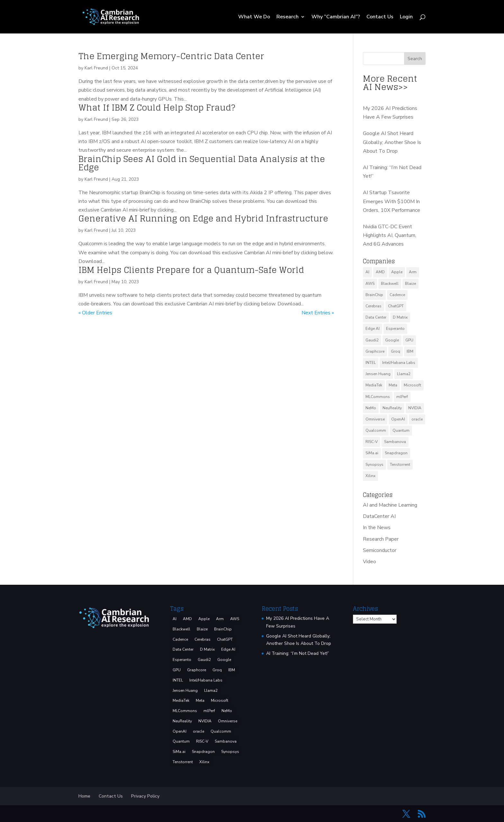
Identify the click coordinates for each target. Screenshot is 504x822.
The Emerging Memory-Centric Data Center (171, 56)
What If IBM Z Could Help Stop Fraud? (157, 108)
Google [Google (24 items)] (392, 340)
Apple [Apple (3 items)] (397, 272)
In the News (377, 528)
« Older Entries (95, 313)
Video (369, 562)
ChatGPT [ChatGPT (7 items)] (396, 306)
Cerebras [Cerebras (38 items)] (373, 306)
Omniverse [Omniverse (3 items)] (375, 419)
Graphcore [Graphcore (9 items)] (375, 351)
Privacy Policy (145, 796)
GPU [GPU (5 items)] (409, 340)
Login (406, 17)
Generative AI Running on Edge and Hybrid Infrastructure (203, 218)
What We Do (254, 17)
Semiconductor (380, 550)
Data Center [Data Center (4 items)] (376, 317)
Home (84, 796)
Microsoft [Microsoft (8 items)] (412, 385)
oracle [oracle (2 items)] (417, 419)
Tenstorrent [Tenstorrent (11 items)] (400, 465)
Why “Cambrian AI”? (336, 17)
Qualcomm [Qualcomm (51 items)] (376, 430)
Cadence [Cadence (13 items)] (397, 295)
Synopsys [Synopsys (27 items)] (374, 465)
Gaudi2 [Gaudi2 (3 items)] (372, 340)
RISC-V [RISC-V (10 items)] (372, 442)
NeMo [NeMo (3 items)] (371, 408)
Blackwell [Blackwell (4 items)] (390, 284)
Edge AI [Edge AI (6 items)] (373, 329)
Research (288, 17)
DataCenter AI (379, 516)
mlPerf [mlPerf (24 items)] (402, 397)
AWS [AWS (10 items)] (370, 284)
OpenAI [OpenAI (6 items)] (398, 419)
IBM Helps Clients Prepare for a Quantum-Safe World (191, 270)
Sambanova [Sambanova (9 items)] (395, 442)
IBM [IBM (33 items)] (410, 351)
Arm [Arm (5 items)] (413, 272)
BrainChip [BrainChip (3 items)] (374, 295)
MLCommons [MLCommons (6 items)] (378, 397)
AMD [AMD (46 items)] (380, 272)
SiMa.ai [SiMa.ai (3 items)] (372, 453)
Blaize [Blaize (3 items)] (410, 284)
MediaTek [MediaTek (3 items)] (374, 385)
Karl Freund (96, 68)
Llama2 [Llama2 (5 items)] (404, 374)
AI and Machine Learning (390, 505)
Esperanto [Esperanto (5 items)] (395, 329)
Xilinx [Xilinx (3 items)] (370, 476)
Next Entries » (318, 313)
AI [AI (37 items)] (367, 272)
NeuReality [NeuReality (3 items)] (392, 408)
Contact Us (380, 17)
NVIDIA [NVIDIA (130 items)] (415, 408)
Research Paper (381, 539)
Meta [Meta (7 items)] (393, 385)
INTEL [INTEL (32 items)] (371, 363)
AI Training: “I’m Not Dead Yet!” (298, 653)
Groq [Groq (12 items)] (396, 351)
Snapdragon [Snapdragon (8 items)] (396, 453)
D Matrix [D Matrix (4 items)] (400, 317)
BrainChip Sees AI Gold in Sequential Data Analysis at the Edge (202, 163)
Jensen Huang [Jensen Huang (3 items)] (378, 374)
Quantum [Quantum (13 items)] (401, 430)
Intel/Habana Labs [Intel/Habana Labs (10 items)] (399, 363)
